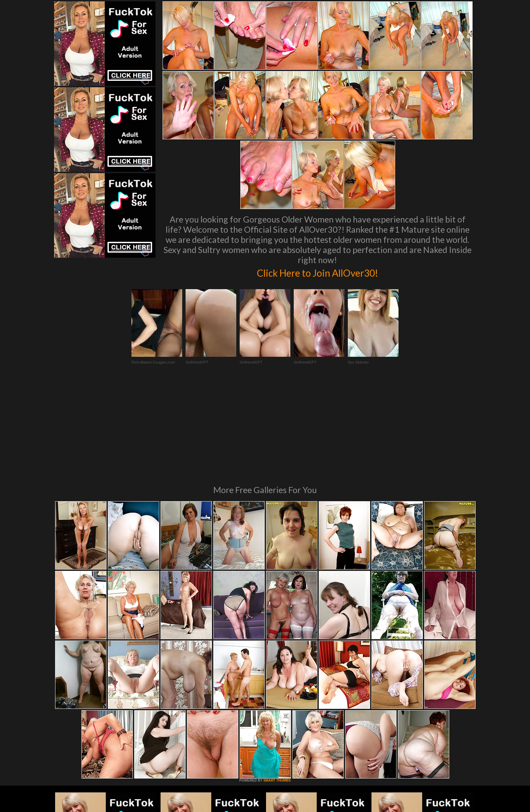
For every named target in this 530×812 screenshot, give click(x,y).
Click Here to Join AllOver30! (317, 272)
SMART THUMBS (277, 688)
